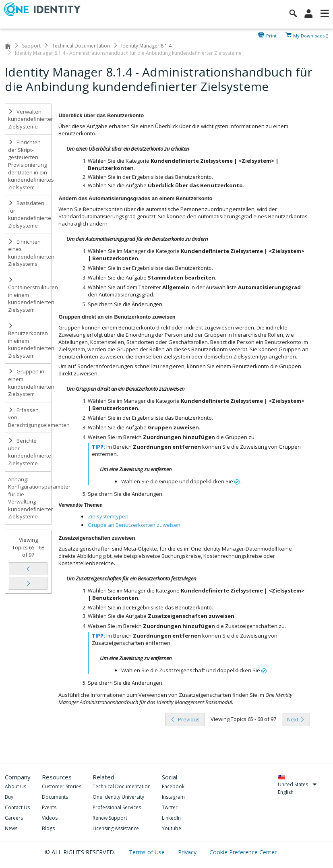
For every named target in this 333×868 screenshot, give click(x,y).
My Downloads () (311, 35)
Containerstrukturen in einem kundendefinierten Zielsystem (30, 295)
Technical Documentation (81, 46)
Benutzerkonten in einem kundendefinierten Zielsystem (30, 341)
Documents (55, 797)
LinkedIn (171, 818)
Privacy (188, 852)
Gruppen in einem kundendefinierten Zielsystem (30, 383)
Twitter (170, 807)
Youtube (172, 828)
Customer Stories (62, 786)
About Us (16, 786)
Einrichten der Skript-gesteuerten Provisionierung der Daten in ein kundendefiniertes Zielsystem (30, 165)
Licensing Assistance (116, 828)
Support (31, 46)
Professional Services (117, 807)
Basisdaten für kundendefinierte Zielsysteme (30, 214)
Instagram (173, 797)
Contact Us (17, 807)
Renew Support (110, 818)
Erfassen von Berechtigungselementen (30, 417)
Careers (14, 818)
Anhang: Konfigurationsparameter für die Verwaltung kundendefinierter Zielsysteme (30, 498)
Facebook (173, 786)
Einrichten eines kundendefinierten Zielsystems (30, 253)
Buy (9, 797)
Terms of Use (147, 852)
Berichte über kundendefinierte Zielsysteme (30, 452)
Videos (50, 818)
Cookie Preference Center (243, 852)
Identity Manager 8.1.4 (146, 46)
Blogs (48, 828)
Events (49, 807)
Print (271, 35)
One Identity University (118, 797)
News (11, 828)
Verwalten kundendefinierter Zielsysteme (30, 119)
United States (297, 784)
